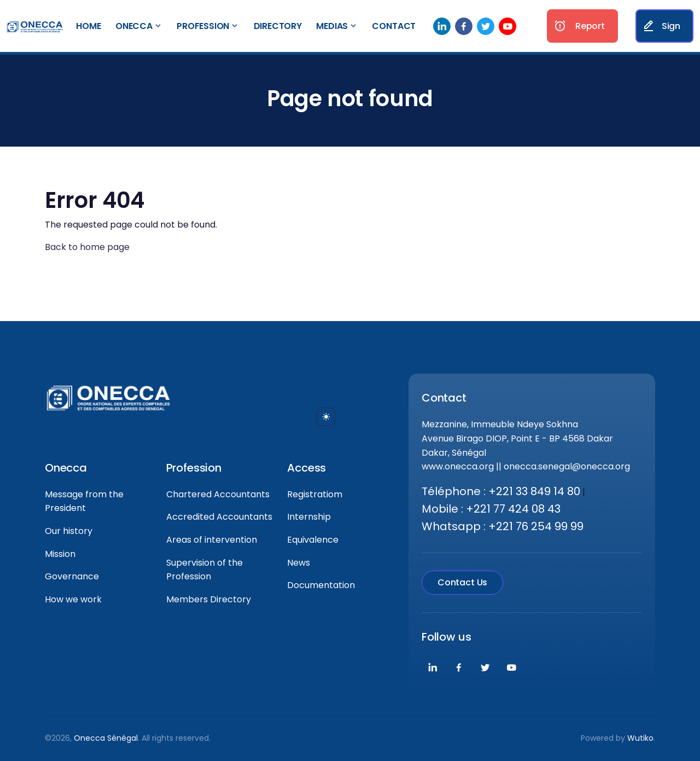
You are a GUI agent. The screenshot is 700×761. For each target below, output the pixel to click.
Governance (72, 576)
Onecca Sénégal (106, 738)
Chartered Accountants (218, 494)
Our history (69, 531)
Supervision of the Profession (205, 570)
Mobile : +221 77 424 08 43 (491, 509)
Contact (394, 26)
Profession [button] (203, 26)
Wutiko (640, 738)
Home (88, 26)
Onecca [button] (134, 26)
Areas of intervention (212, 540)
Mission (60, 554)
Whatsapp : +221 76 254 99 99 (503, 526)
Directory (278, 26)
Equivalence (313, 540)
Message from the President (84, 501)
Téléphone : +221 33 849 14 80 (501, 491)
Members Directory (209, 599)
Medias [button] (332, 26)
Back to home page (87, 247)
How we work (73, 599)
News (299, 563)
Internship (309, 517)
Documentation (321, 585)
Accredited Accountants (219, 517)
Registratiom (315, 494)
